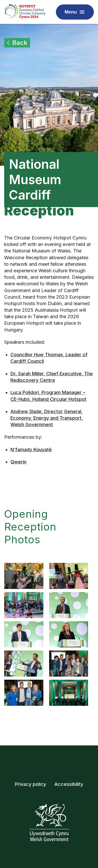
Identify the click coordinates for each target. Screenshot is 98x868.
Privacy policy (30, 784)
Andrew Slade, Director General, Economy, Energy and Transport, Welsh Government (47, 418)
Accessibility (69, 784)
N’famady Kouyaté (31, 450)
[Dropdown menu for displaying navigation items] (75, 12)
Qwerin (18, 462)
